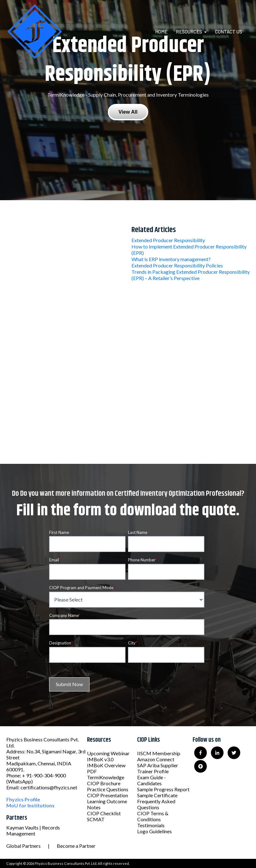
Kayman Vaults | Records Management (33, 830)
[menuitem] (165, 32)
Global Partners (23, 846)
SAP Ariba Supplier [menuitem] (158, 765)
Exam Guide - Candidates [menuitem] (151, 780)
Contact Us (229, 32)
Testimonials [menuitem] (151, 825)
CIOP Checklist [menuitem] (104, 813)
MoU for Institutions (30, 805)
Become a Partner (76, 846)
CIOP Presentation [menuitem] (108, 795)
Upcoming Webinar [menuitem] (108, 753)
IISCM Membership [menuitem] (159, 753)
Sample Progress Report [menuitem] (163, 789)
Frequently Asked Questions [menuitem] (156, 804)
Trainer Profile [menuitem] (153, 771)
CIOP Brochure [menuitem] (104, 783)
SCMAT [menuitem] (96, 819)
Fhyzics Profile (23, 799)
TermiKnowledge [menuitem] (106, 777)
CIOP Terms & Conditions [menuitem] (153, 816)
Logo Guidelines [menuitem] (154, 831)
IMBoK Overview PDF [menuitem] (106, 768)
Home (161, 32)
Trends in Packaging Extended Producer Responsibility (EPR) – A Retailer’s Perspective (191, 275)
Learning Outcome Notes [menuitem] (107, 804)
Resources (189, 32)
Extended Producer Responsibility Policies (177, 265)
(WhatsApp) (20, 781)
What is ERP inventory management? (171, 259)
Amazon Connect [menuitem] (156, 759)
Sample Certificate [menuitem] (157, 795)
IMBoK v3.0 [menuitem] (100, 759)
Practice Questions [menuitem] (108, 789)
